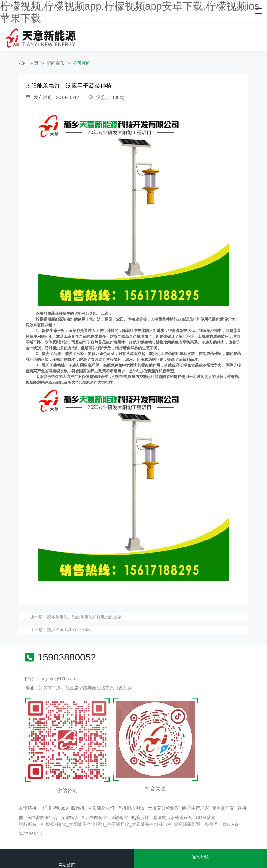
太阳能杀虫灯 (101, 805)
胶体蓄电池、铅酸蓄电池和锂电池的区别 (84, 614)
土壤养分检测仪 (163, 805)
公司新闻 (82, 61)
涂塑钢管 (70, 815)
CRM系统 (205, 815)
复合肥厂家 (223, 805)
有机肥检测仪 (131, 805)
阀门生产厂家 (196, 805)
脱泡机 (78, 805)
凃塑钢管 (119, 815)
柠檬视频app (55, 805)
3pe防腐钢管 (95, 815)
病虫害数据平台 (42, 815)
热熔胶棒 (140, 815)
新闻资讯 (56, 61)
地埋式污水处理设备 (173, 815)
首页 (34, 61)
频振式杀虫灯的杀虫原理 (70, 627)
